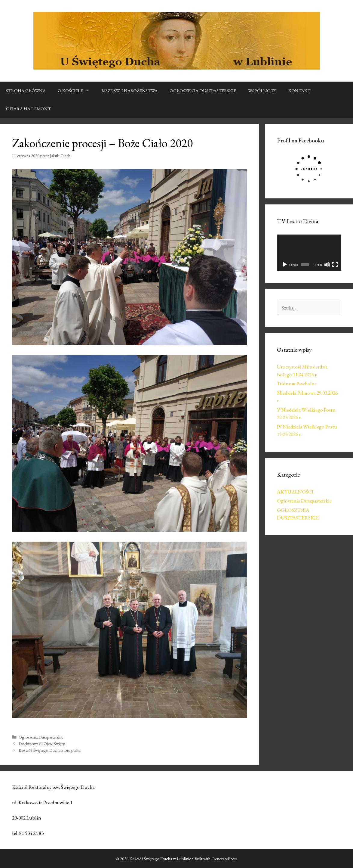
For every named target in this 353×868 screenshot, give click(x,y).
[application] (309, 253)
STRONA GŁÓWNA (26, 90)
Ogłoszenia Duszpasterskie (41, 737)
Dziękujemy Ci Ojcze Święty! (42, 744)
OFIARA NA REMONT (28, 109)
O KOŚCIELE (77, 91)
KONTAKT (299, 90)
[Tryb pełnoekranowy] (335, 265)
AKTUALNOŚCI (295, 492)
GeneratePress (224, 859)
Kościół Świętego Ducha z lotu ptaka (50, 750)
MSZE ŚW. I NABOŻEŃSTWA (130, 90)
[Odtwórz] (285, 265)
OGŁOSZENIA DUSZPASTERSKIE (203, 90)
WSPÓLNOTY (262, 90)
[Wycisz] (327, 265)
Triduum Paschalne (297, 384)
